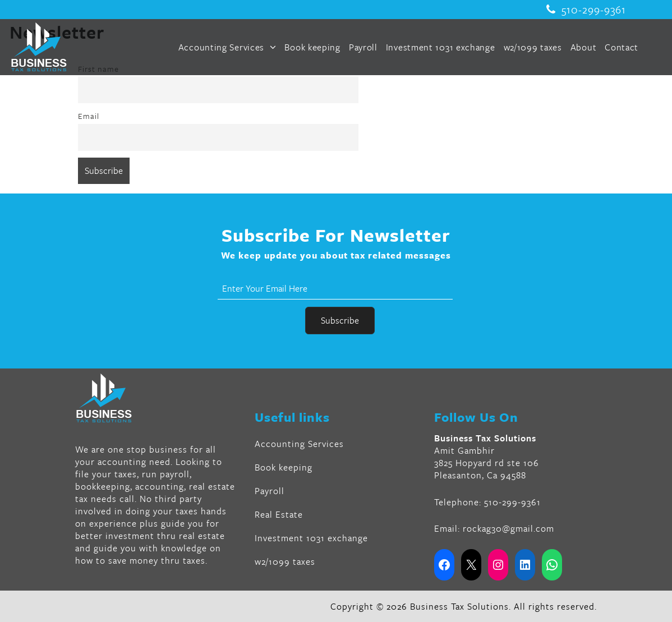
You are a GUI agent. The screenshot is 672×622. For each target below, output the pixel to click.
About (584, 47)
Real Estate (279, 514)
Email (89, 116)
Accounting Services (227, 47)
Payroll (363, 47)
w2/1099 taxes (533, 47)
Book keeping (312, 47)
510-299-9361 (586, 10)
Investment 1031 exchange (441, 47)
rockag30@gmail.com (508, 528)
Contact (622, 47)
